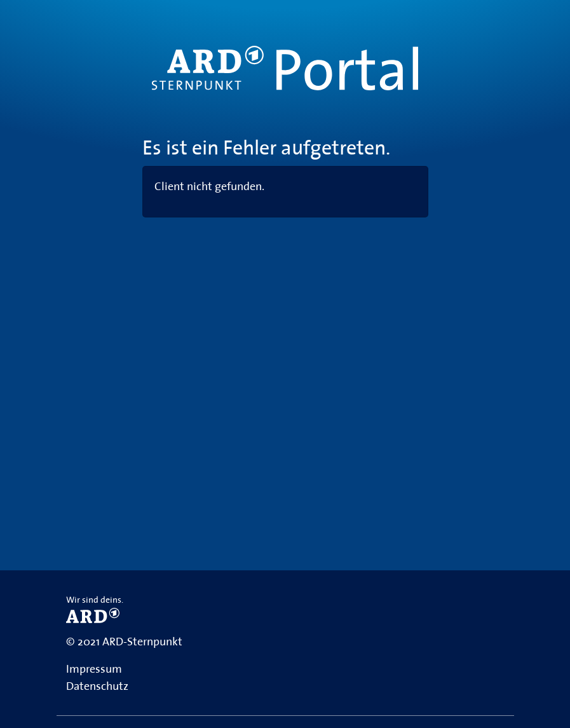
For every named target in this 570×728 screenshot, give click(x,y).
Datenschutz (97, 686)
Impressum (94, 669)
